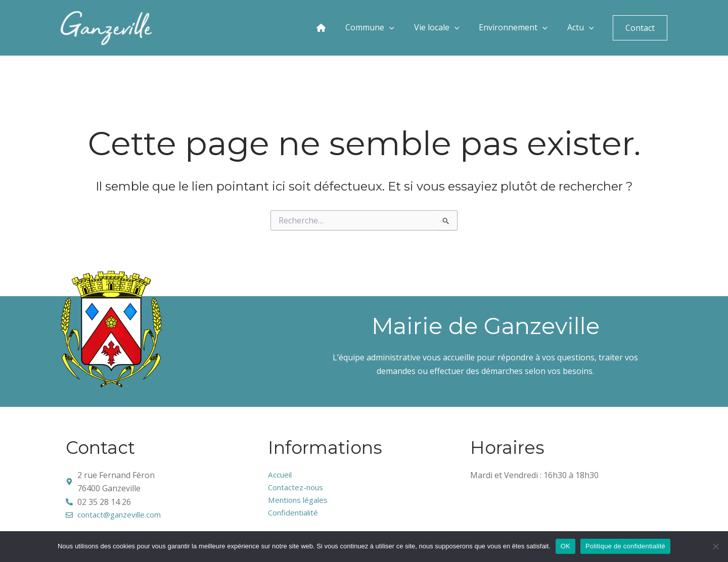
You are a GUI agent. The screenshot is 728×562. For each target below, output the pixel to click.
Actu (583, 28)
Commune (396, 28)
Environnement (524, 28)
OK (565, 546)
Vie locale (454, 28)
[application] (416, 28)
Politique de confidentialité (625, 546)
